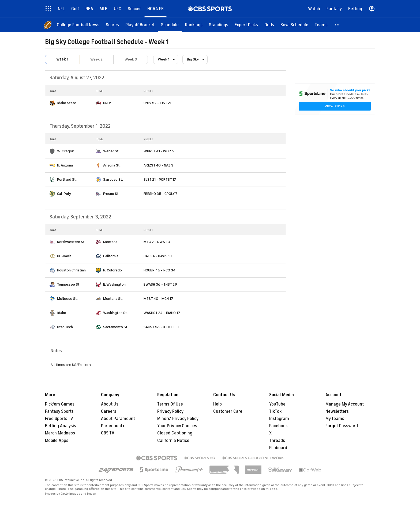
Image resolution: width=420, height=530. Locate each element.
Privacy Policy (170, 411)
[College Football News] (78, 25)
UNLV (107, 103)
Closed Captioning (175, 433)
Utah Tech (65, 327)
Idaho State (67, 103)
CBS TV (108, 433)
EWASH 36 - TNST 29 (160, 284)
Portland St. (67, 179)
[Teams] (321, 25)
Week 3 (131, 59)
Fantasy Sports (59, 411)
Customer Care (228, 411)
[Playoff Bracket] (140, 25)
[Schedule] (170, 25)
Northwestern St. (71, 242)
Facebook (278, 426)
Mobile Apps (57, 441)
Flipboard (278, 448)
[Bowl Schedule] (294, 25)
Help (217, 404)
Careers (109, 411)
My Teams (335, 419)
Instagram (279, 419)
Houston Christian (71, 270)
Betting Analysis (61, 426)
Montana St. (113, 299)
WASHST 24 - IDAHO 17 (162, 313)
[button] (337, 25)
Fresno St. (111, 194)
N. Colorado (112, 270)
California (111, 256)
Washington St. (115, 313)
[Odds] (269, 25)
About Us (110, 404)
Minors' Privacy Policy (178, 419)
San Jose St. (113, 179)
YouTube (277, 404)
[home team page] (52, 103)
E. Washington (114, 284)
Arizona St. (112, 165)
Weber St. (111, 151)
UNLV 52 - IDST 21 (157, 103)
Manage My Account (345, 404)
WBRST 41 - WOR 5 (159, 151)
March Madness (60, 433)
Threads (277, 441)
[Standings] (219, 25)
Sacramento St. (116, 327)
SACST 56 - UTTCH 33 (161, 327)
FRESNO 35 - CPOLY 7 (161, 194)
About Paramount (118, 419)
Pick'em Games (60, 404)
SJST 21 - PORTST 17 (160, 179)
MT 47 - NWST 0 (157, 242)
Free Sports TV (59, 419)
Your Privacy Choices (177, 426)
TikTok (275, 411)
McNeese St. (67, 299)
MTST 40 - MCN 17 (158, 299)
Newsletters (337, 411)
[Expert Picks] (246, 25)
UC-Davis (64, 256)
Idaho (62, 313)
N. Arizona (65, 165)
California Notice (173, 441)
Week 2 (96, 59)
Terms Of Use (170, 404)
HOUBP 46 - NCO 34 (160, 270)
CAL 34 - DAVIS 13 (158, 256)
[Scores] (112, 25)
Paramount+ (113, 426)
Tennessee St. (69, 284)
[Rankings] (194, 25)
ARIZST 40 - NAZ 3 (158, 165)
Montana (110, 242)
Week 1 (62, 59)
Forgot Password (342, 426)
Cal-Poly (64, 194)
